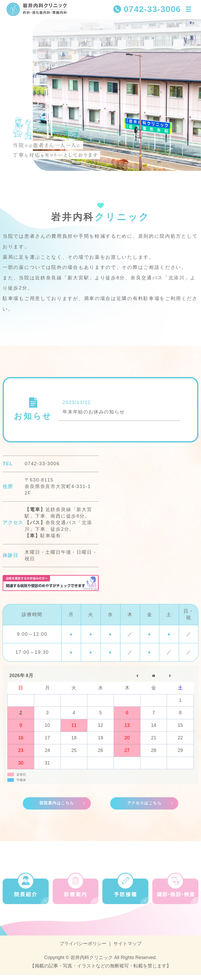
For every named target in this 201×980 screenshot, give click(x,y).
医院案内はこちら (57, 808)
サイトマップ (127, 948)
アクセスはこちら (144, 808)
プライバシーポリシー (83, 948)
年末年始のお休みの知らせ (94, 416)
